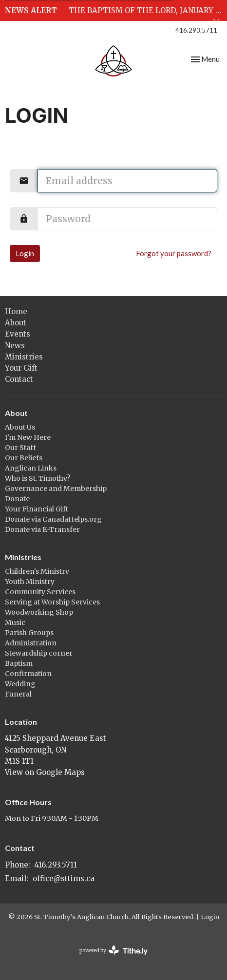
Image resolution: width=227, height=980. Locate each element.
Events (18, 334)
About (16, 323)
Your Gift (21, 368)
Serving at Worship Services (52, 602)
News (15, 346)
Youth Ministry (30, 582)
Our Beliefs (24, 458)
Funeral (18, 694)
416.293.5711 (196, 30)
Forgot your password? (174, 253)
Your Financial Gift (37, 509)
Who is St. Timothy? (38, 478)
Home (16, 311)
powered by (113, 951)
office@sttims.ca (64, 878)
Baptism (19, 663)
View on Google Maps (45, 772)
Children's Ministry (37, 571)
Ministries (24, 357)
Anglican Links (31, 468)
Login (25, 253)
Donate (17, 499)
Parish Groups (29, 633)
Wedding (20, 684)
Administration (31, 643)
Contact (19, 379)
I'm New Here (28, 437)
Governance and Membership (56, 489)
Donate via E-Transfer (42, 529)
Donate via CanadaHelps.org (53, 519)
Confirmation (28, 674)
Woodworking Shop (39, 612)
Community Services (40, 592)
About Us (20, 427)
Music (15, 622)
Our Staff (20, 448)
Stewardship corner (39, 653)
